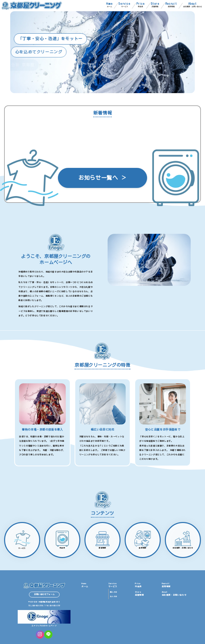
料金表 (141, 5)
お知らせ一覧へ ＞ (102, 178)
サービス (124, 5)
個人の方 (114, 592)
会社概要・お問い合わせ (193, 5)
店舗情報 (155, 5)
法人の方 (114, 597)
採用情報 (171, 5)
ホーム (109, 5)
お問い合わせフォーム (44, 594)
